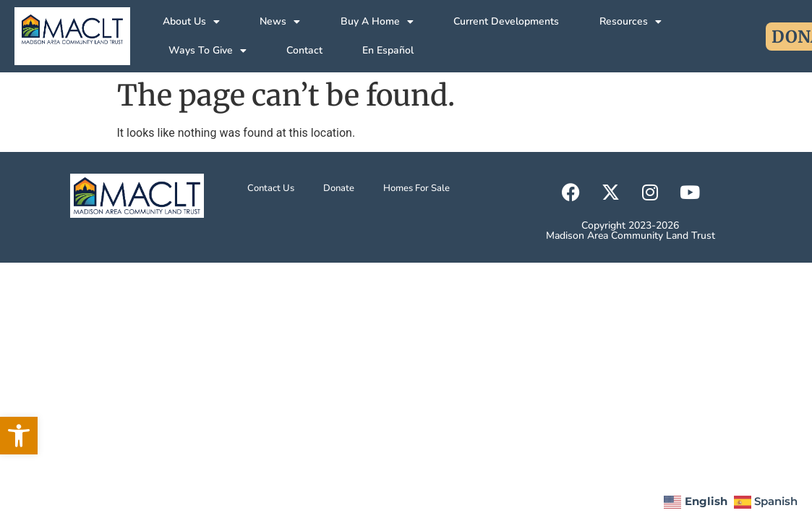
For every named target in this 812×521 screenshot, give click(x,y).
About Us (191, 22)
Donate (339, 188)
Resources (631, 22)
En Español (388, 50)
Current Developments (506, 21)
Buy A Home (377, 22)
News (280, 22)
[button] (19, 436)
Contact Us (271, 188)
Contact (304, 50)
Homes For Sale (416, 188)
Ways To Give (208, 51)
